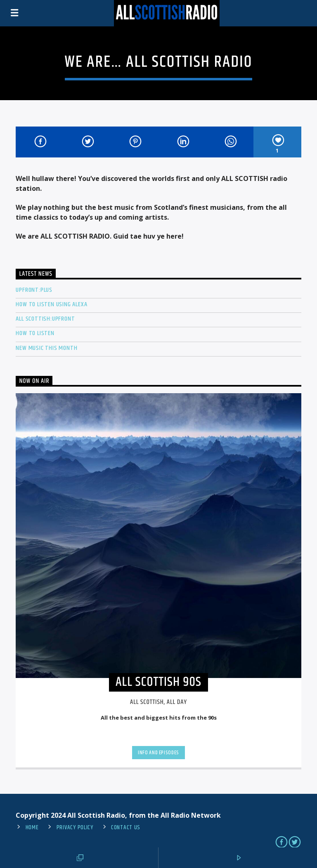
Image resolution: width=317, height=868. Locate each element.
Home (32, 828)
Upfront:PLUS (34, 290)
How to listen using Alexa (51, 304)
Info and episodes (158, 753)
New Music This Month (46, 348)
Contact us (126, 828)
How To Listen (35, 333)
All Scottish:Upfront (45, 319)
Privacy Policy (75, 828)
